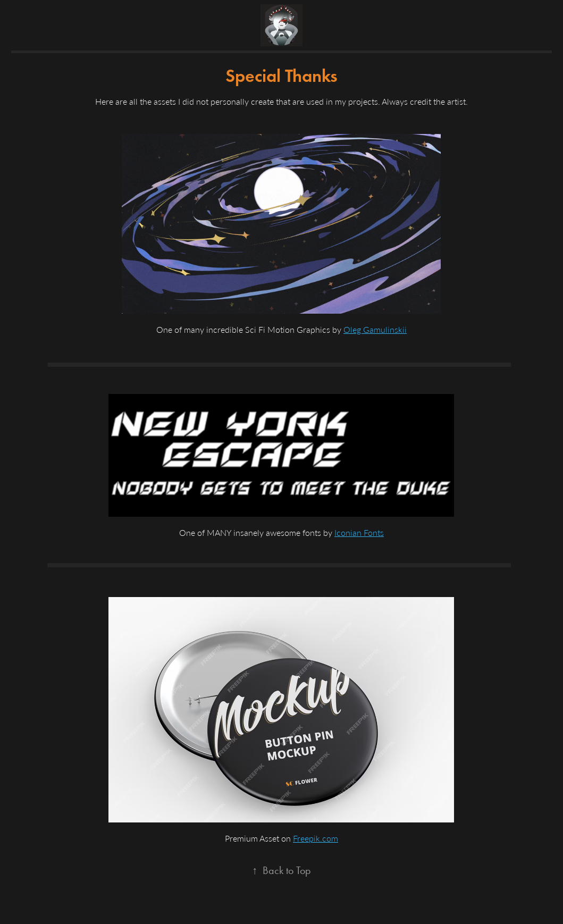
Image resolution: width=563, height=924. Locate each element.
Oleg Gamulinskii (375, 329)
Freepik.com (316, 838)
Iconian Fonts (359, 532)
